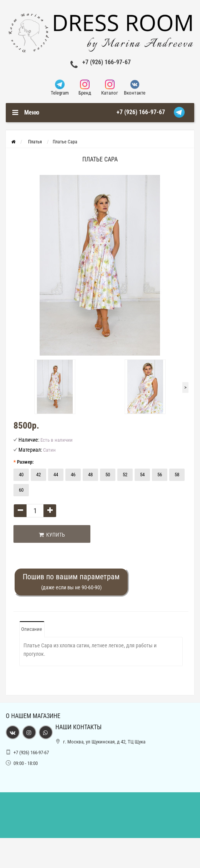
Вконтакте (135, 88)
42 (38, 475)
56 (160, 475)
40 (21, 475)
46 (73, 475)
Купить (52, 535)
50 (108, 475)
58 (177, 475)
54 (142, 475)
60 (21, 490)
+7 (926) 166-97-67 (107, 62)
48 (90, 475)
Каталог (110, 88)
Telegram (60, 88)
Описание (32, 629)
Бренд (85, 88)
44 (56, 475)
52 (125, 475)
